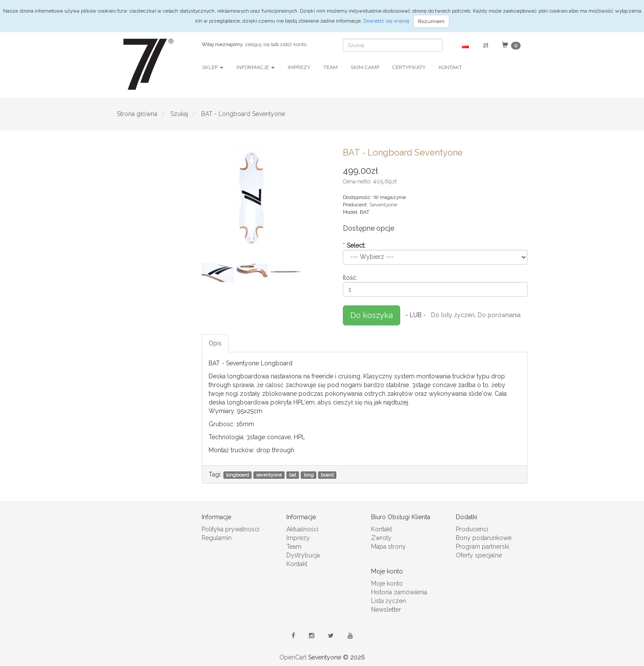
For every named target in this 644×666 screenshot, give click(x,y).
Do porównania (499, 315)
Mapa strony (388, 547)
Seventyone (383, 205)
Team (330, 67)
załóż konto (293, 44)
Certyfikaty (409, 67)
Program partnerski (483, 547)
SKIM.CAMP (365, 67)
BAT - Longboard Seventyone (243, 114)
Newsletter (386, 610)
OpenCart (293, 657)
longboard (237, 475)
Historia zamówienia (399, 592)
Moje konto (387, 583)
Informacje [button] (256, 67)
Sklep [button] (213, 67)
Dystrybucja (303, 555)
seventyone (269, 475)
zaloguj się (257, 44)
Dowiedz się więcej (387, 21)
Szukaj (179, 114)
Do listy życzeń (453, 315)
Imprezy (299, 67)
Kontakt (450, 67)
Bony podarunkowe (484, 538)
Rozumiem (431, 21)
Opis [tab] (215, 343)
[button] (465, 45)
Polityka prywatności (231, 529)
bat (293, 475)
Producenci (472, 529)
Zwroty (381, 538)
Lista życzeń (388, 601)
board (327, 475)
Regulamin (217, 538)
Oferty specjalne (479, 555)
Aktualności (302, 529)
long (309, 475)
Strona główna (137, 114)
